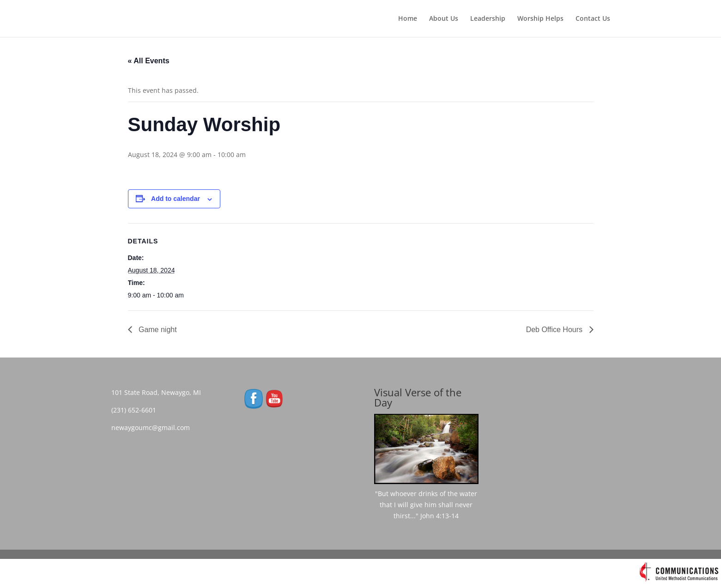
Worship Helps (540, 19)
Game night (157, 330)
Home (408, 19)
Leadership (488, 19)
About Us (444, 19)
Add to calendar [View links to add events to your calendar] (176, 199)
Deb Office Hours (555, 330)
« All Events (149, 61)
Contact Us (593, 19)
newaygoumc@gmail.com (153, 427)
